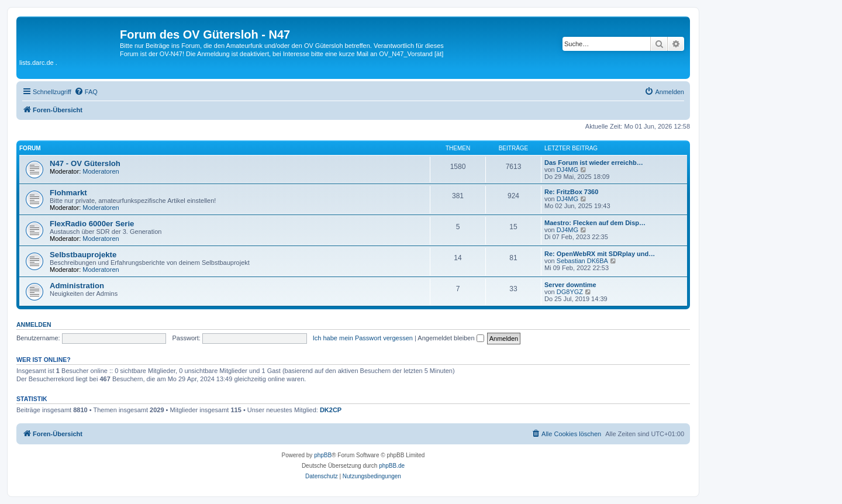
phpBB (323, 455)
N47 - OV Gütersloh (85, 163)
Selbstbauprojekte (83, 255)
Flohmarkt (68, 193)
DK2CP (331, 410)
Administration (77, 286)
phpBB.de (392, 466)
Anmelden (34, 325)
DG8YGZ (570, 292)
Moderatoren (101, 171)
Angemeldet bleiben (451, 338)
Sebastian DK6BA (582, 261)
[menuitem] (86, 92)
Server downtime (570, 285)
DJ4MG (567, 170)
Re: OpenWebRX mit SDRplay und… (600, 254)
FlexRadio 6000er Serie (92, 224)
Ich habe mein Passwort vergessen (363, 338)
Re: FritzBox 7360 (571, 192)
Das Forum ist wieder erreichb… (594, 163)
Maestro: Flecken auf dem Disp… (595, 223)
